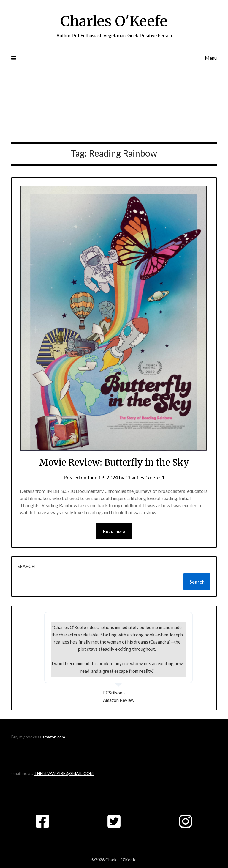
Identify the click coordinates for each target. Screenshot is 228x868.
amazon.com (54, 737)
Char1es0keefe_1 (145, 478)
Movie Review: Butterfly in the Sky (114, 462)
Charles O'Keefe (114, 21)
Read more (114, 531)
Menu (211, 58)
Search (26, 566)
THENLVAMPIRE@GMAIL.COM (64, 773)
